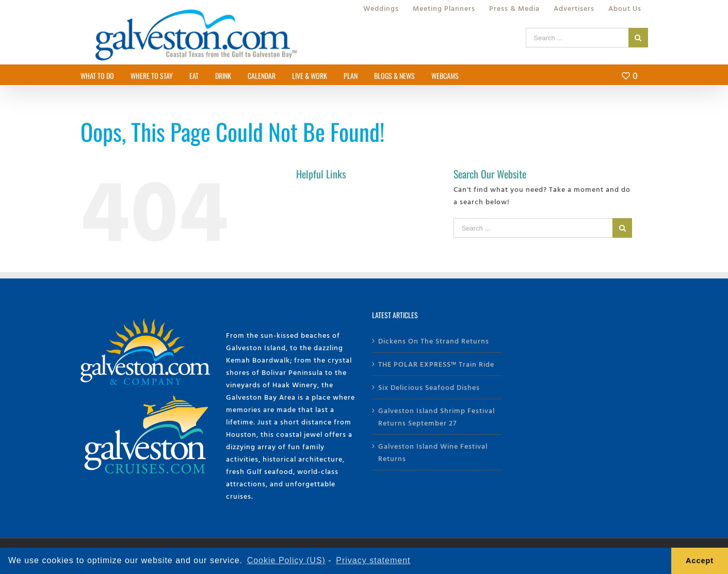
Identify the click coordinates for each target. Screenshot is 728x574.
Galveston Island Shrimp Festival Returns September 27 (436, 416)
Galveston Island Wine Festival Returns (433, 452)
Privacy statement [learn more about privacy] (373, 560)
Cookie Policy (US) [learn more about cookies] (286, 560)
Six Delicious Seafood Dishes (429, 387)
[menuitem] (381, 8)
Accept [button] (700, 561)
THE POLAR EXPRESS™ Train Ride (436, 364)
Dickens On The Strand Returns (434, 341)
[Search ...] (577, 38)
